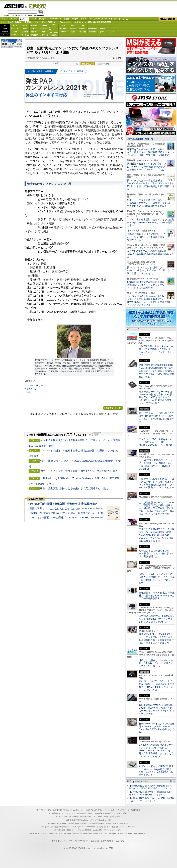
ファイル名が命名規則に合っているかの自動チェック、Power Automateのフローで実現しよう (150, 222)
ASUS (73, 26)
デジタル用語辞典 (85, 830)
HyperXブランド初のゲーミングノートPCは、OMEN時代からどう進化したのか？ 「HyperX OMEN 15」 (156, 465)
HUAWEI (83, 29)
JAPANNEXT (34, 35)
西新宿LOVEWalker (80, 833)
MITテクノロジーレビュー (113, 830)
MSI (63, 26)
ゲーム (125, 19)
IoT (16, 19)
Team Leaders (90, 827)
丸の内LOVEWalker (125, 833)
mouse (25, 26)
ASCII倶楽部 (168, 19)
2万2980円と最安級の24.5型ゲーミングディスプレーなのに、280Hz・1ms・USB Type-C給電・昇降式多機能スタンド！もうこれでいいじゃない (156, 750)
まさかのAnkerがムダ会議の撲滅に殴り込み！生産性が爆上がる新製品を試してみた (150, 254)
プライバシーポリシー (78, 841)
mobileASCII (98, 830)
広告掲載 (120, 841)
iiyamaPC (34, 26)
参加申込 (31, 389)
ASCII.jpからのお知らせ (138, 781)
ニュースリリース (36, 385)
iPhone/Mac (55, 19)
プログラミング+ (80, 22)
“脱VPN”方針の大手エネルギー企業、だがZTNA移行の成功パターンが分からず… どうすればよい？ (156, 351)
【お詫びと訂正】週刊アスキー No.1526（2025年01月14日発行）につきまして (151, 800)
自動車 (67, 19)
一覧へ (171, 781)
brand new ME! (105, 820)
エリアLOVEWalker (50, 833)
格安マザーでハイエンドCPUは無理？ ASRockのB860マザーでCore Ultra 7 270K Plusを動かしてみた (157, 728)
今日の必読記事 (59, 830)
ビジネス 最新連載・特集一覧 (140, 139)
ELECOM (15, 29)
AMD (25, 29)
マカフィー (15, 35)
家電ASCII (29, 22)
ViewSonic (93, 29)
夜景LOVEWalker (96, 833)
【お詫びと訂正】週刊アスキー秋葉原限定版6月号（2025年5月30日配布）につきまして (151, 793)
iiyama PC (84, 813)
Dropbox (63, 32)
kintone (34, 32)
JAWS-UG (68, 817)
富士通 (15, 26)
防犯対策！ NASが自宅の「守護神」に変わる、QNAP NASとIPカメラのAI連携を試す (157, 596)
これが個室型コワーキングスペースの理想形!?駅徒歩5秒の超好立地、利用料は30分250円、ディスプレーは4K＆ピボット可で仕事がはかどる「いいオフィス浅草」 (157, 508)
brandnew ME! (54, 35)
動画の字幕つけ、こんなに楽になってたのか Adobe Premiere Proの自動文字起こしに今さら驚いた (86, 508)
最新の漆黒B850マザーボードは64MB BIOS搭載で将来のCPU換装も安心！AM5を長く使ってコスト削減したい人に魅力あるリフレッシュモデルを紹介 (156, 397)
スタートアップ (114, 19)
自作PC (84, 19)
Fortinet (92, 32)
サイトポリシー (59, 841)
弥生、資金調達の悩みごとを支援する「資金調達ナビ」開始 (74, 488)
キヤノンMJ (25, 35)
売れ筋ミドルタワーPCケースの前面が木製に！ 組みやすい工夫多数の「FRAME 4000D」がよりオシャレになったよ (157, 686)
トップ (4, 19)
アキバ (97, 19)
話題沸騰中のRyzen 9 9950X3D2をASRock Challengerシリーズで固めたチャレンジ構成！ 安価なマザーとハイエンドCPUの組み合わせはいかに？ (157, 371)
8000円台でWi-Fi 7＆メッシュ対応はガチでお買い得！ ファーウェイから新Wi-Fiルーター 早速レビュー (157, 578)
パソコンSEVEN (54, 25)
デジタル (43, 19)
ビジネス (36, 6)
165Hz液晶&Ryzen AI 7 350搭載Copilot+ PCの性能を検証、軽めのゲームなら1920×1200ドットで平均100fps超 (156, 709)
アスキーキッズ (7, 22)
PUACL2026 (106, 22)
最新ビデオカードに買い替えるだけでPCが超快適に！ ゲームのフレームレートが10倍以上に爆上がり (156, 418)
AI (11, 19)
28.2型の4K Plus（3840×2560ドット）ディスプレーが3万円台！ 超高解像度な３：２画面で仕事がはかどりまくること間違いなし (156, 638)
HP (83, 26)
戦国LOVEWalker (141, 833)
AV (91, 19)
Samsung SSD (53, 823)
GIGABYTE (44, 29)
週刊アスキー (53, 22)
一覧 (76, 64)
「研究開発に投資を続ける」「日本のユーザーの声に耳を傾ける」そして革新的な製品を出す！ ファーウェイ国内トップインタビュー (157, 483)
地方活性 (97, 22)
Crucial (73, 29)
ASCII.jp (13, 6)
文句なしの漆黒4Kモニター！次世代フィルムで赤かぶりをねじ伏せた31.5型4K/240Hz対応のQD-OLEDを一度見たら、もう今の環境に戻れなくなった (157, 535)
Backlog (83, 32)
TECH (33, 19)
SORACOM (79, 823)
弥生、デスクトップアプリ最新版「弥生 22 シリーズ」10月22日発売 (79, 471)
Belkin (102, 29)
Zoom (112, 32)
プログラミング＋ (104, 827)
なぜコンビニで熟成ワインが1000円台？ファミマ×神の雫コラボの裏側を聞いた (156, 554)
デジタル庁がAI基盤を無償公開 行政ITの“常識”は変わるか (63, 504)
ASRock (63, 29)
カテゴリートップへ (113, 408)
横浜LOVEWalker (65, 833)
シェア (56, 63)
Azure (44, 32)
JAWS (15, 32)
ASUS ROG (34, 29)
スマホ (104, 19)
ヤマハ (102, 32)
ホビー (75, 19)
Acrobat (25, 32)
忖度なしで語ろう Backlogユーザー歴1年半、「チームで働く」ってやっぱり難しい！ (156, 663)
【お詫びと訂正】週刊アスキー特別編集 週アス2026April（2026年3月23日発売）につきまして (150, 787)
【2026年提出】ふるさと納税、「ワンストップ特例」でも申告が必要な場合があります (146, 237)
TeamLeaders (66, 22)
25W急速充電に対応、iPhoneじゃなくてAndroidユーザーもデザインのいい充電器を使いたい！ (157, 619)
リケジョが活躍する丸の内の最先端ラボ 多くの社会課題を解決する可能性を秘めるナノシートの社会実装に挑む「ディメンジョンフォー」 (149, 301)
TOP (38, 810)
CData (73, 32)
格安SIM (18, 22)
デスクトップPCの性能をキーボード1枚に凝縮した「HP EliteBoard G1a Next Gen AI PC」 (156, 442)
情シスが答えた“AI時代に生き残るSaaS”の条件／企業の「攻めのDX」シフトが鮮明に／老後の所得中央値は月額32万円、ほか (151, 185)
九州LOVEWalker (110, 833)
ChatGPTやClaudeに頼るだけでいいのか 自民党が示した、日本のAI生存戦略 (74, 513)
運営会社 (95, 841)
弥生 (29, 392)
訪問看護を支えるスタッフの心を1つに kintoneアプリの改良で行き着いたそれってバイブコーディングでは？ (147, 167)
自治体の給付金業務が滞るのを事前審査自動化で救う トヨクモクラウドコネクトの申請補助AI (146, 285)
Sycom (44, 26)
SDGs (90, 22)
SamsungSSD (52, 29)
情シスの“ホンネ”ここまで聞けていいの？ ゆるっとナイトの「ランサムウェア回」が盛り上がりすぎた (151, 270)
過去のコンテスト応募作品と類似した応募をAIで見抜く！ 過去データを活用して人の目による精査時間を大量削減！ (150, 203)
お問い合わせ (107, 841)
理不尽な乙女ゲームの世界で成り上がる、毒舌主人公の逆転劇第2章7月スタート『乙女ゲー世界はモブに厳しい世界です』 (151, 152)
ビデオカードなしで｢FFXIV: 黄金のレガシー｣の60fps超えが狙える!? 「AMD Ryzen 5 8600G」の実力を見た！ (156, 771)
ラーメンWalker (35, 833)
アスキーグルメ (41, 22)
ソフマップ (44, 35)
